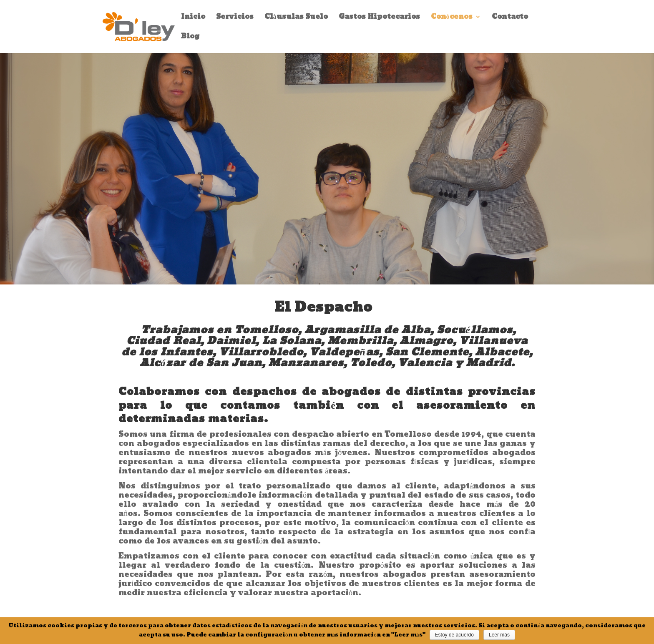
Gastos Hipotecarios (379, 18)
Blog (190, 38)
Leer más (499, 635)
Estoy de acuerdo (454, 635)
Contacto (510, 18)
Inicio (193, 18)
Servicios (235, 18)
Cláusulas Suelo (296, 18)
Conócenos (452, 18)
